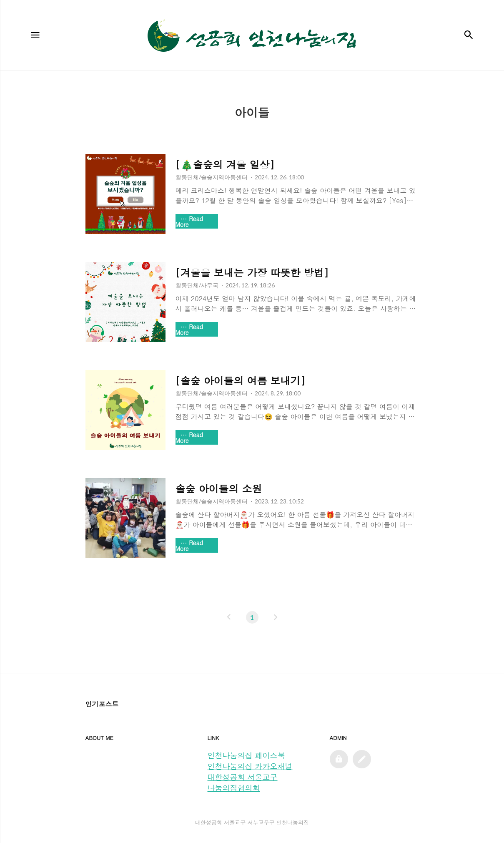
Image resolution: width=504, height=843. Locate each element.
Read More (189, 221)
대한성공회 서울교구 (243, 777)
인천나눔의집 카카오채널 (250, 766)
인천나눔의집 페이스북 (246, 755)
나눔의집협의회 (234, 788)
